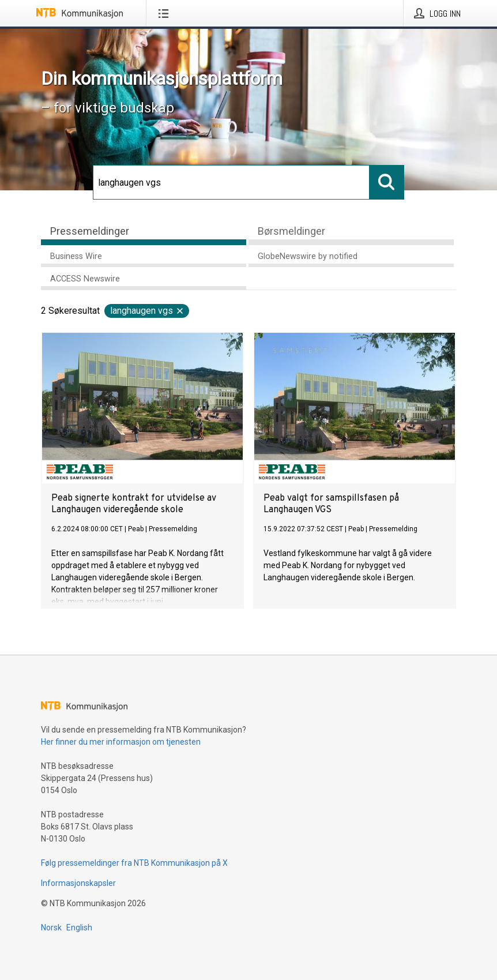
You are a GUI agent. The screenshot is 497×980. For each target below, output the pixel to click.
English (79, 928)
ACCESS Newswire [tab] (85, 279)
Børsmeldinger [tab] (291, 231)
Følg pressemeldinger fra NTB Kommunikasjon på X (134, 863)
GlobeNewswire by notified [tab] (308, 256)
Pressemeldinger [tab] (90, 231)
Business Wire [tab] (76, 256)
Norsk (51, 928)
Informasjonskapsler (78, 883)
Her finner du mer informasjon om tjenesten (121, 742)
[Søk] (231, 182)
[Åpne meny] (166, 13)
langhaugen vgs (147, 311)
